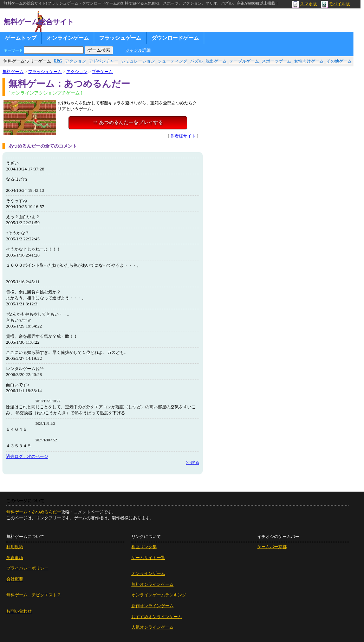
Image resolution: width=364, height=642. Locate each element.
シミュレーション (138, 61)
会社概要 (15, 579)
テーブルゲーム (244, 61)
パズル (196, 61)
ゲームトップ (21, 38)
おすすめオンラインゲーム (157, 617)
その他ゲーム (339, 61)
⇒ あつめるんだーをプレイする (128, 122)
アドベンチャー (104, 61)
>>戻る (193, 462)
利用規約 (15, 547)
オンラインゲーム (68, 38)
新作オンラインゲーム (152, 606)
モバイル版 (335, 4)
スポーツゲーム (277, 61)
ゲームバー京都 (272, 547)
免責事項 (15, 558)
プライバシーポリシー (27, 568)
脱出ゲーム (216, 61)
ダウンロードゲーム (175, 38)
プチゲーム (102, 72)
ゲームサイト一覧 (148, 558)
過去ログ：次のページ (27, 456)
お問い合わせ (19, 611)
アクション (76, 61)
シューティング (173, 61)
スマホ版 (304, 4)
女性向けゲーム (309, 61)
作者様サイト (183, 136)
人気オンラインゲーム (152, 627)
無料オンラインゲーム (152, 584)
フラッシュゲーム (120, 38)
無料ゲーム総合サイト (39, 22)
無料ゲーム (13, 72)
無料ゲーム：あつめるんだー (34, 512)
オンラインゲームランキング (159, 595)
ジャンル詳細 (138, 50)
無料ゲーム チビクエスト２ (34, 595)
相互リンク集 (144, 547)
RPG (58, 61)
